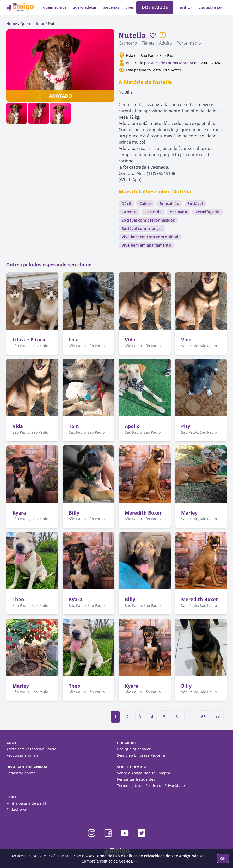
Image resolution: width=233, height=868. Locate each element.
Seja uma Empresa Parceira (141, 755)
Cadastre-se (17, 809)
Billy (74, 513)
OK (223, 858)
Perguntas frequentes (136, 779)
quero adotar (85, 7)
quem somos (55, 7)
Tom (74, 426)
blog (129, 7)
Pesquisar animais (22, 755)
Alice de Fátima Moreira (172, 63)
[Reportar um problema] (163, 35)
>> (218, 717)
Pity (186, 426)
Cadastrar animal (21, 773)
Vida (130, 340)
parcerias (111, 7)
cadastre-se (210, 7)
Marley (189, 513)
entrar (187, 7)
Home (12, 24)
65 (203, 717)
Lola (74, 340)
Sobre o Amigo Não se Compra (144, 773)
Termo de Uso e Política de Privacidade (151, 786)
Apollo (132, 426)
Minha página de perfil (26, 803)
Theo (18, 599)
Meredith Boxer (143, 513)
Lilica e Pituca (29, 340)
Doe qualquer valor (134, 749)
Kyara (19, 513)
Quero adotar (32, 24)
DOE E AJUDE (155, 7)
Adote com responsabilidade (31, 749)
